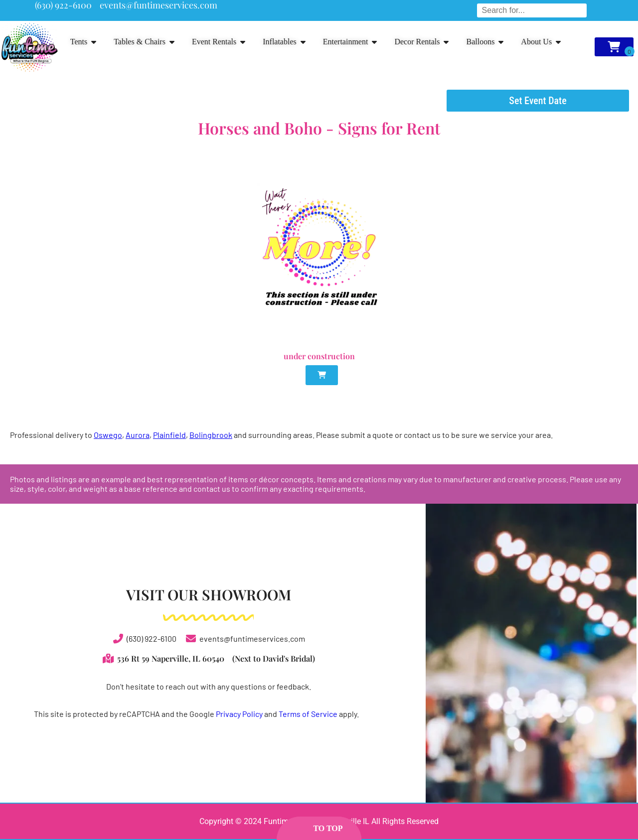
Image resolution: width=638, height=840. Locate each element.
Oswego (108, 435)
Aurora (138, 435)
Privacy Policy (239, 714)
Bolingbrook (211, 435)
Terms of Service (308, 714)
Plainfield (169, 435)
